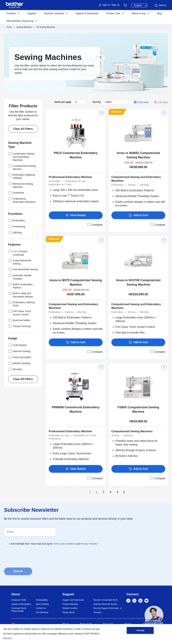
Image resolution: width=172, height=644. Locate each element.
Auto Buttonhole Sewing (23, 269)
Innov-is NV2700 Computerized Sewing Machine (138, 282)
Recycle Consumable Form (106, 600)
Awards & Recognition (21, 604)
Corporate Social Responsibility (19, 610)
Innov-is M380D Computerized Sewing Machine (138, 155)
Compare (95, 224)
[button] (154, 615)
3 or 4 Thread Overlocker (17, 253)
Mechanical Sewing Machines (21, 185)
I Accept (140, 631)
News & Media (42, 604)
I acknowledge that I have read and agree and (54, 544)
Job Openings (42, 612)
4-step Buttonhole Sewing (20, 262)
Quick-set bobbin (19, 320)
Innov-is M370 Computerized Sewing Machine (76, 282)
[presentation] (30, 556)
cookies (16, 629)
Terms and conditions (64, 544)
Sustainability (42, 600)
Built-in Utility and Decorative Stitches (21, 295)
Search (160, 5)
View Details (76, 215)
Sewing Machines (24, 27)
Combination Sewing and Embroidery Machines (21, 157)
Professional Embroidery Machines (22, 200)
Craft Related (17, 345)
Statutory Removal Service (105, 604)
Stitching (15, 233)
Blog (159, 13)
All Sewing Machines (46, 27)
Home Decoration (20, 357)
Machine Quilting (19, 363)
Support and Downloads (73, 600)
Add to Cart (138, 215)
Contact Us (41, 608)
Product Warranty (70, 604)
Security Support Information (106, 608)
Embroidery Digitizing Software (21, 176)
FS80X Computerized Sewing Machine (138, 409)
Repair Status (69, 612)
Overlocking (17, 226)
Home (9, 27)
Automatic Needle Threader (20, 277)
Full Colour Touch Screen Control (20, 312)
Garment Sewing (19, 351)
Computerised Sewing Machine (22, 167)
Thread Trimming (19, 326)
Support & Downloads (87, 13)
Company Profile (19, 600)
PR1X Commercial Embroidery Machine (76, 155)
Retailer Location (70, 608)
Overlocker (16, 193)
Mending (15, 369)
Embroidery (16, 220)
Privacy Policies (89, 544)
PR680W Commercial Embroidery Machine (76, 409)
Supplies (32, 13)
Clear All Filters (23, 129)
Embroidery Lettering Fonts (21, 304)
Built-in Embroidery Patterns (20, 286)
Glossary (97, 612)
